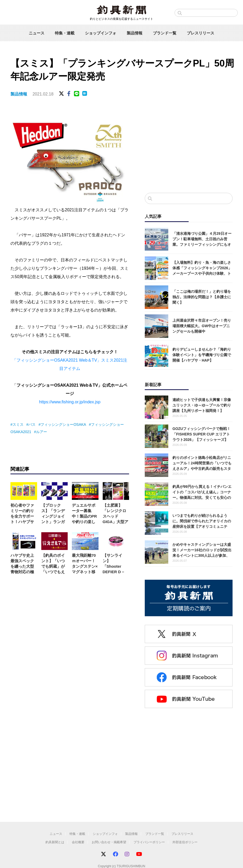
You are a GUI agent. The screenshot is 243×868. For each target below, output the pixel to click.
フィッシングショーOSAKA (63, 424)
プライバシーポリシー (149, 842)
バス (32, 424)
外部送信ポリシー (185, 842)
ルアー (42, 432)
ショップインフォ (101, 33)
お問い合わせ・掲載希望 (109, 842)
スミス (18, 424)
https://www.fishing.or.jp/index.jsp (70, 402)
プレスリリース (201, 33)
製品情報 (135, 33)
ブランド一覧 (165, 33)
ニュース (37, 33)
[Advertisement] (184, 150)
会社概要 (78, 842)
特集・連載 (65, 33)
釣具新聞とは (55, 842)
